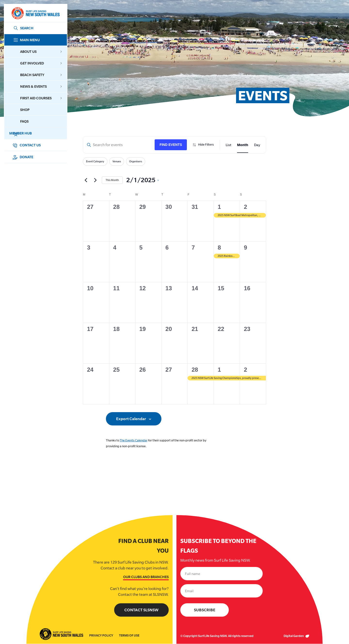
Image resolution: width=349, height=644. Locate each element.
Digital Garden (296, 636)
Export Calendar (131, 419)
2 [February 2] (245, 207)
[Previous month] (86, 180)
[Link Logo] (35, 13)
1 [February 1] (219, 207)
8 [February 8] (219, 247)
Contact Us (26, 145)
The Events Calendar (134, 440)
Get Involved (41, 63)
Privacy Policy (101, 636)
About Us (41, 51)
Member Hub (40, 133)
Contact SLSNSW (141, 610)
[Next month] (95, 180)
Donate (23, 157)
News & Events (41, 86)
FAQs (24, 121)
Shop (25, 110)
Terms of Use (129, 636)
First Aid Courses (41, 98)
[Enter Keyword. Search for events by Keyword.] (119, 145)
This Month (112, 180)
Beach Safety (41, 75)
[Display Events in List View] (228, 145)
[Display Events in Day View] (257, 145)
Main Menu (40, 40)
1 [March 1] (219, 370)
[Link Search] (22, 28)
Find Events (171, 145)
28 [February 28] (195, 370)
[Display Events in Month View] (243, 145)
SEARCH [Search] (27, 28)
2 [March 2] (245, 370)
